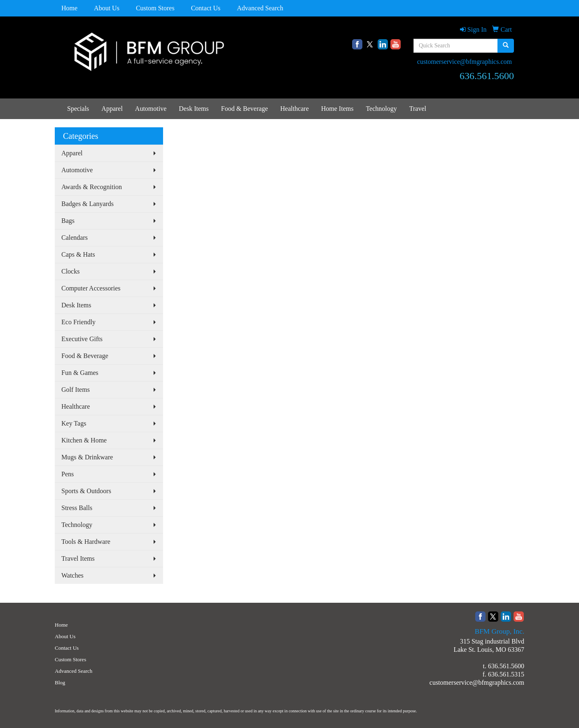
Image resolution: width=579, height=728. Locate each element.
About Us (107, 8)
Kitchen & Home (84, 440)
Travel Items (78, 558)
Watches (72, 575)
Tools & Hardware (86, 542)
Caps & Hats (78, 254)
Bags (68, 221)
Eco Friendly (78, 322)
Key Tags (74, 423)
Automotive (151, 109)
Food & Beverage (245, 109)
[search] (506, 46)
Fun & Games (80, 373)
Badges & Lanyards (88, 204)
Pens (68, 474)
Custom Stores (155, 8)
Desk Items (194, 109)
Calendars (75, 238)
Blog (60, 682)
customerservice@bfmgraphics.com (465, 62)
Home (69, 8)
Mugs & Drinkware (87, 457)
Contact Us (206, 8)
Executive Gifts (82, 339)
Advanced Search (260, 8)
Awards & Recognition (92, 187)
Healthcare (294, 109)
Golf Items (76, 390)
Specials (78, 109)
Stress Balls (77, 508)
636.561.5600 (506, 666)
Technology (381, 109)
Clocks (70, 271)
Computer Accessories (91, 288)
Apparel (112, 109)
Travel (418, 109)
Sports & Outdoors (86, 491)
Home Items (337, 109)
